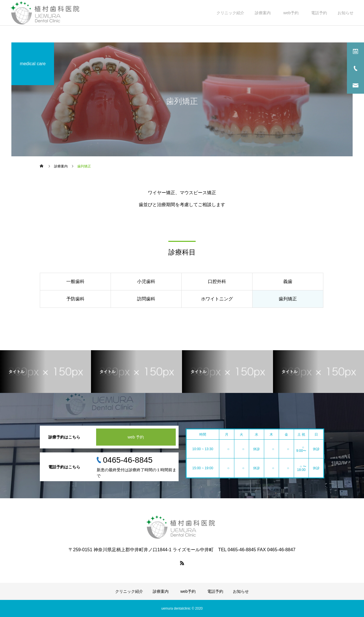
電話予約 (319, 13)
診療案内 (263, 13)
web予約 (292, 13)
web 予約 (136, 437)
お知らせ (346, 13)
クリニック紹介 (230, 13)
